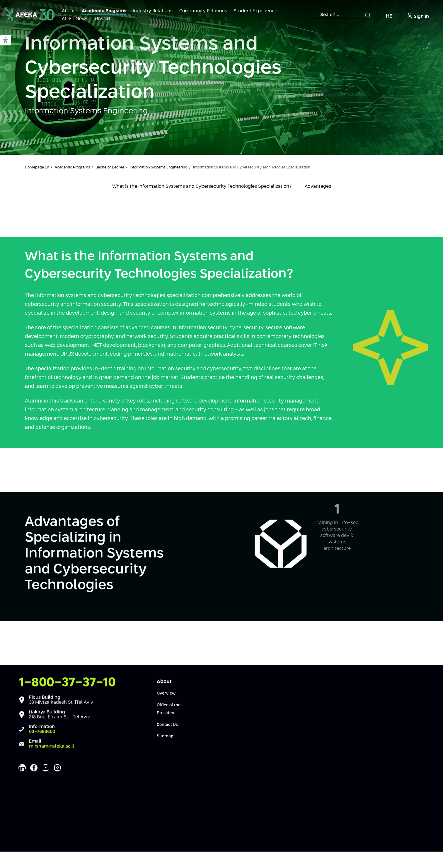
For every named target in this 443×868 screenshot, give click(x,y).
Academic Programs (104, 11)
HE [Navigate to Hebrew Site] (389, 16)
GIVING (103, 19)
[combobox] (343, 15)
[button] (5, 41)
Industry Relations (153, 11)
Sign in (418, 16)
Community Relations (203, 11)
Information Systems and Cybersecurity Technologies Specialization (153, 68)
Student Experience (255, 11)
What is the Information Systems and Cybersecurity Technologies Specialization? (202, 186)
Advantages (318, 186)
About (68, 11)
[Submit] (368, 15)
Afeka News (75, 19)
